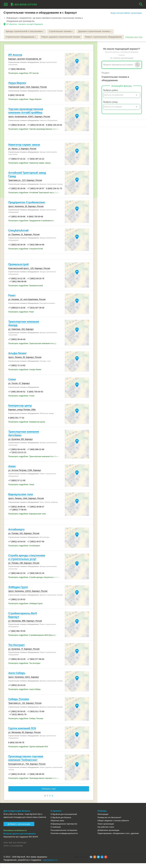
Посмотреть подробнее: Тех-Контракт (24, 668)
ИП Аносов (15, 60)
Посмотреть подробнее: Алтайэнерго (24, 550)
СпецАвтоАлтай (18, 235)
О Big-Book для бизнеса (61, 822)
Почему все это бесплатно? (109, 822)
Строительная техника (62, 31)
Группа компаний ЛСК (22, 733)
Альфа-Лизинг (18, 358)
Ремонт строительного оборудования (105, 37)
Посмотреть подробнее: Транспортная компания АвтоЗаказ (34, 461)
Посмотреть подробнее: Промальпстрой (26, 290)
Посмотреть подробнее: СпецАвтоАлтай (26, 253)
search (141, 4)
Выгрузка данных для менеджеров (20, 838)
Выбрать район (111, 95)
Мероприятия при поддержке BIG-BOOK (21, 842)
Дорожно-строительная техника (96, 31)
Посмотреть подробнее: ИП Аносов (24, 78)
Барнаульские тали (21, 499)
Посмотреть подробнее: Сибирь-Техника (26, 723)
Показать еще (49, 794)
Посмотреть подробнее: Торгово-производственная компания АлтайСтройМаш (36, 134)
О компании (56, 832)
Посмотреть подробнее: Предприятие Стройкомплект (31, 225)
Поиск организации (106, 829)
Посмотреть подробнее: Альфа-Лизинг (25, 374)
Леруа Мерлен (17, 88)
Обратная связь (57, 825)
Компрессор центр (20, 410)
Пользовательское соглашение (64, 835)
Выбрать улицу (110, 107)
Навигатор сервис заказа (24, 149)
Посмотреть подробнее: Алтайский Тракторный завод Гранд (34, 197)
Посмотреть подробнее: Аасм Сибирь (25, 694)
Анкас (12, 471)
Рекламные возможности (15, 835)
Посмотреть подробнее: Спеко (21, 401)
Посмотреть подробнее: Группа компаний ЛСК (28, 751)
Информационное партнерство (64, 829)
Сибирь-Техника (19, 704)
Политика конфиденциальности (64, 838)
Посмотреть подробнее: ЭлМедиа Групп (26, 608)
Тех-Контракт (17, 650)
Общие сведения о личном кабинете (113, 825)
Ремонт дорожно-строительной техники (62, 37)
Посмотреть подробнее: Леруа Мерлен (25, 104)
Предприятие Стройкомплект (27, 207)
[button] (91, 862)
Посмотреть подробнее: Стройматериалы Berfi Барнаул (32, 640)
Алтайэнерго (16, 534)
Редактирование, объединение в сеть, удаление (118, 838)
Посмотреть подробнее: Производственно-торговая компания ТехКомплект (36, 783)
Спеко (12, 384)
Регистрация (103, 819)
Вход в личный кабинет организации (126, 13)
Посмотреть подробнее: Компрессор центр (27, 427)
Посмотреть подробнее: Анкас (21, 489)
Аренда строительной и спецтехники (25, 31)
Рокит (12, 300)
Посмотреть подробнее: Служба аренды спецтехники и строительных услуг (36, 582)
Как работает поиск (106, 832)
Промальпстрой (18, 269)
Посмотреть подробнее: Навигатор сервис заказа (29, 168)
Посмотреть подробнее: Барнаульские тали (27, 519)
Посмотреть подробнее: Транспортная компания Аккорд (32, 348)
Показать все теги (13, 43)
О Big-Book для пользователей (64, 819)
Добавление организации (108, 835)
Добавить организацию (19, 829)
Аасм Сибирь (17, 678)
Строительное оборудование (21, 37)
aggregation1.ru (50, 865)
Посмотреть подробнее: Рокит (21, 317)
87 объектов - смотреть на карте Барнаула (25, 24)
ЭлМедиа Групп (18, 592)
